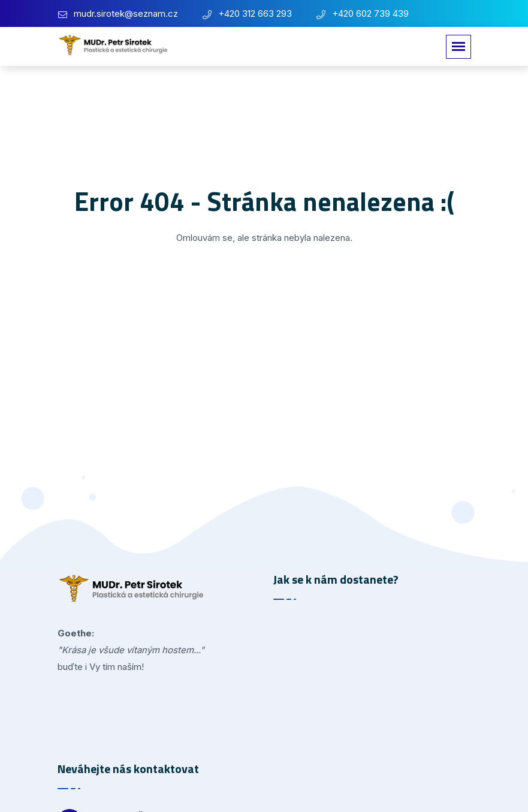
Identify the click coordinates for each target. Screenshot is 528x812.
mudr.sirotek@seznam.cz (126, 13)
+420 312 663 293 (255, 13)
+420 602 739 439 (370, 13)
